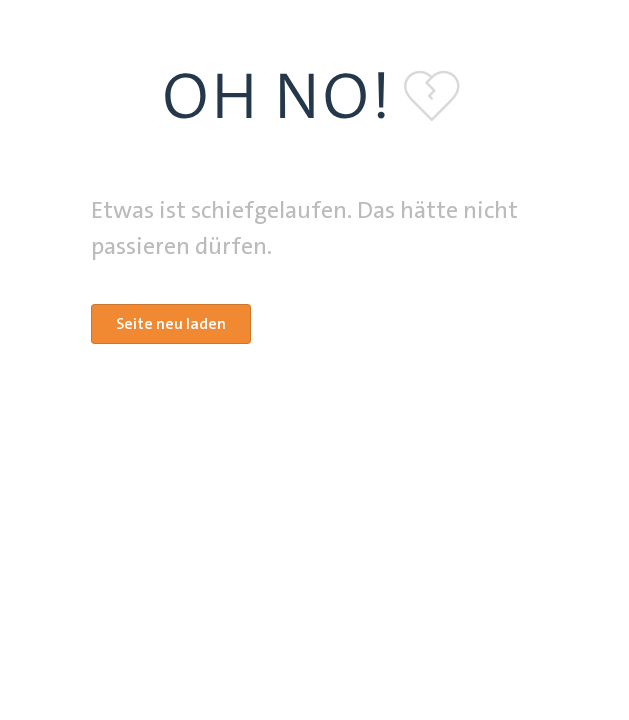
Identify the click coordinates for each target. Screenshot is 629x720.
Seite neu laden (171, 323)
